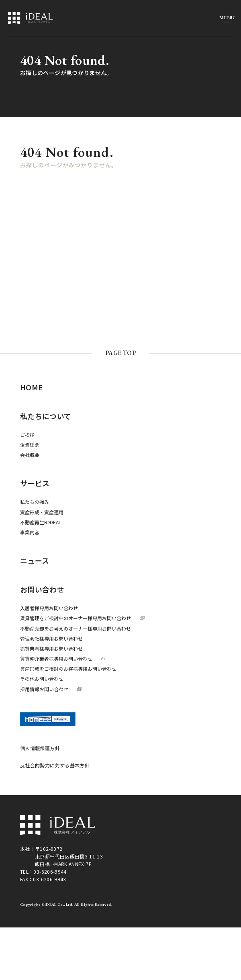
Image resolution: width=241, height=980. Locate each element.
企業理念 (30, 445)
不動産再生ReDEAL (41, 522)
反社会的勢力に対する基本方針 (55, 765)
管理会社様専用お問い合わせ (51, 638)
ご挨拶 (27, 435)
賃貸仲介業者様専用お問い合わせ (63, 658)
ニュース (35, 560)
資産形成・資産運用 (42, 512)
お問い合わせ (42, 589)
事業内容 (30, 532)
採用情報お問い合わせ (51, 689)
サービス (35, 483)
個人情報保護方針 (40, 748)
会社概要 (30, 455)
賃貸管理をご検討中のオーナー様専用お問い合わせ (82, 618)
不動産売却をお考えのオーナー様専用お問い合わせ (76, 628)
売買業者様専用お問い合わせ (51, 648)
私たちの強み (35, 502)
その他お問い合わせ (42, 679)
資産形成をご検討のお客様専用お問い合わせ (68, 669)
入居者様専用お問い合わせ (49, 608)
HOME (31, 387)
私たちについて (46, 416)
